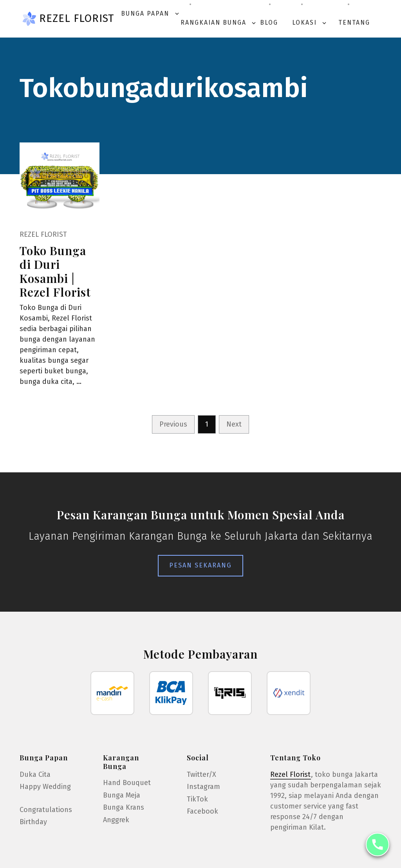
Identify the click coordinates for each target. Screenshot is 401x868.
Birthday (33, 822)
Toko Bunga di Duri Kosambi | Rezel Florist (55, 271)
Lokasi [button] (310, 23)
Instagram (203, 787)
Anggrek (116, 820)
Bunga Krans (124, 807)
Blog (269, 23)
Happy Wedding (45, 787)
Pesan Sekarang (200, 565)
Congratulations (46, 810)
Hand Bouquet (127, 783)
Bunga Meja (122, 795)
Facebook (202, 811)
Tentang (354, 23)
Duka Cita (35, 774)
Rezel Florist (77, 18)
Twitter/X (201, 774)
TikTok (197, 799)
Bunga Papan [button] (151, 14)
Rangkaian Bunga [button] (219, 23)
